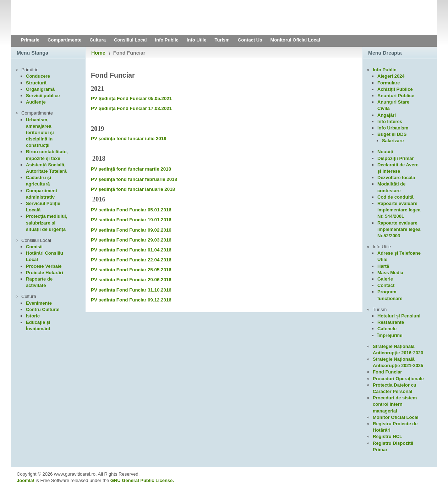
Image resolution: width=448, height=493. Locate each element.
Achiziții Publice (395, 89)
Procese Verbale (44, 266)
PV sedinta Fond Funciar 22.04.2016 (131, 260)
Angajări (387, 115)
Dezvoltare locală (396, 178)
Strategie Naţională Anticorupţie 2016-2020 (398, 350)
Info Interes (390, 121)
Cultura (98, 40)
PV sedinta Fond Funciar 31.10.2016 (131, 290)
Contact (386, 285)
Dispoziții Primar (396, 158)
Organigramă (40, 89)
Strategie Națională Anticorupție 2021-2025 (398, 362)
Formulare (389, 83)
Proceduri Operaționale (398, 379)
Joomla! (26, 480)
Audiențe (36, 102)
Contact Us (250, 40)
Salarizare (393, 141)
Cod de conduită (395, 197)
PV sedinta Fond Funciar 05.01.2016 (131, 210)
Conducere (38, 76)
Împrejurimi (390, 335)
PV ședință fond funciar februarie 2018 (134, 179)
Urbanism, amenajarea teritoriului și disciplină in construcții (40, 133)
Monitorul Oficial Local (295, 40)
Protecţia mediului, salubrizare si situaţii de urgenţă (47, 223)
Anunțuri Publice (396, 96)
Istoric (33, 316)
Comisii (34, 247)
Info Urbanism (393, 128)
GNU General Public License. (142, 480)
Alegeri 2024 (391, 76)
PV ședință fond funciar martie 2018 (131, 169)
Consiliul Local (130, 40)
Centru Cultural (43, 309)
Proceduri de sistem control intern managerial (395, 404)
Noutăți (385, 152)
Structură (36, 83)
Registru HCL (387, 436)
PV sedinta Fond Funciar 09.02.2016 (131, 230)
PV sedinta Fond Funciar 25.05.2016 (131, 270)
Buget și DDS (392, 134)
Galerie (385, 279)
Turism (222, 40)
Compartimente (64, 40)
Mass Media (390, 273)
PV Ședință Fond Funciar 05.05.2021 (131, 98)
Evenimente (39, 303)
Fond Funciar (387, 372)
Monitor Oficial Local (396, 417)
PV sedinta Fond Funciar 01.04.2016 (131, 250)
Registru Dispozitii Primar (393, 446)
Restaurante (391, 322)
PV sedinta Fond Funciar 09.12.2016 (131, 300)
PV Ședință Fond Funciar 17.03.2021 (131, 108)
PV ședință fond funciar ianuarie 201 (132, 189)
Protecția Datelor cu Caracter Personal (395, 388)
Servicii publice (43, 96)
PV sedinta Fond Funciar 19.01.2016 (131, 220)
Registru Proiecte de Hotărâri (395, 427)
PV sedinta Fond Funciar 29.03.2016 (131, 240)
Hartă (383, 266)
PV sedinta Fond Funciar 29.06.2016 (131, 280)
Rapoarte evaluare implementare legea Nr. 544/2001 (399, 210)
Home (98, 53)
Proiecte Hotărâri (45, 273)
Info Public (166, 40)
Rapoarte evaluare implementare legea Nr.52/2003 (399, 229)
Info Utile (197, 40)
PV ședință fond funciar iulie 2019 (129, 139)
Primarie (30, 40)
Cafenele (387, 329)
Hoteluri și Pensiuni (399, 316)
